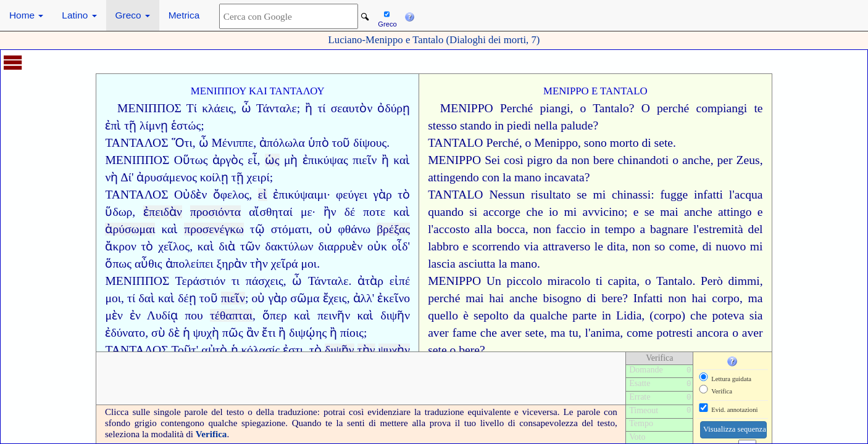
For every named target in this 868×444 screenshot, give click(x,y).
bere (604, 160)
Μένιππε (232, 143)
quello (443, 315)
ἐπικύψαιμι (300, 195)
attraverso (566, 246)
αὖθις (148, 264)
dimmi (744, 281)
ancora (712, 333)
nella (546, 125)
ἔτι (269, 333)
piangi (555, 108)
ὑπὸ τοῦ (329, 143)
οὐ (325, 229)
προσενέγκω (214, 229)
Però (712, 281)
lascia (442, 264)
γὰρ (382, 195)
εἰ (263, 195)
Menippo (556, 143)
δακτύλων (289, 246)
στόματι (290, 229)
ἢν (330, 212)
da (562, 160)
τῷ (257, 229)
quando (446, 212)
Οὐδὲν (190, 195)
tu (573, 333)
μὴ (291, 160)
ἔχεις (335, 298)
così (514, 160)
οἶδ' (401, 246)
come (682, 246)
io (553, 212)
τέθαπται (231, 315)
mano (528, 177)
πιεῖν (365, 160)
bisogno (562, 298)
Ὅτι (182, 143)
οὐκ (377, 246)
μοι (309, 264)
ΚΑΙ (258, 91)
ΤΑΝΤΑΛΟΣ (136, 143)
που (194, 315)
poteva (728, 315)
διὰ (227, 246)
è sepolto (486, 315)
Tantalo (611, 108)
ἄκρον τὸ (129, 246)
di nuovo (724, 246)
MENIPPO (566, 91)
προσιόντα (215, 212)
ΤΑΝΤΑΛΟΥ (297, 91)
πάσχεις (265, 281)
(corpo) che (678, 315)
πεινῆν (334, 315)
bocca (511, 229)
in (607, 315)
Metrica (184, 15)
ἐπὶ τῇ (121, 125)
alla (483, 229)
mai (669, 212)
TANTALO (624, 91)
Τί (192, 108)
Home (26, 15)
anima (605, 333)
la (503, 264)
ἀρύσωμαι (130, 229)
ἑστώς (186, 125)
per (725, 160)
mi (757, 246)
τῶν (250, 246)
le (599, 246)
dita (616, 246)
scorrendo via (506, 246)
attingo (735, 212)
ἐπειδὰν (162, 212)
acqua (749, 195)
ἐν (135, 315)
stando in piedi (495, 125)
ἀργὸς (228, 160)
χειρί (258, 177)
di (646, 143)
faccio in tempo (596, 229)
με (307, 212)
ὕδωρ (119, 212)
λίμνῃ (154, 125)
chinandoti (644, 160)
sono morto (611, 143)
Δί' (127, 177)
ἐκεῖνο (394, 298)
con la (497, 177)
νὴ (111, 177)
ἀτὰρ (370, 281)
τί (321, 108)
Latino (79, 15)
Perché (516, 108)
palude (577, 125)
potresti (674, 333)
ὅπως (118, 264)
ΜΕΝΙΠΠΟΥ (219, 91)
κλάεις (218, 108)
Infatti (648, 298)
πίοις (352, 333)
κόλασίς (261, 350)
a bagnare (664, 229)
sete (664, 143)
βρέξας (393, 229)
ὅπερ (275, 315)
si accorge (495, 212)
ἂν (253, 333)
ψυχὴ (206, 333)
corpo (726, 298)
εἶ (252, 160)
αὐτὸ (214, 350)
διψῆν (395, 315)
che (534, 212)
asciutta (477, 264)
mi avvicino (594, 212)
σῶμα (305, 298)
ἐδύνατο (125, 333)
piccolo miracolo (548, 281)
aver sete (522, 333)
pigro (540, 160)
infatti (708, 195)
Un (494, 281)
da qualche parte (555, 315)
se (582, 195)
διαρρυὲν (340, 246)
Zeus (748, 160)
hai (496, 298)
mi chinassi (622, 195)
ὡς (272, 160)
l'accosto (449, 229)
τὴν (259, 264)
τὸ (404, 195)
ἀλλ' (364, 298)
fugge (674, 195)
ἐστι (293, 350)
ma (756, 298)
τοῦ (209, 298)
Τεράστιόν (200, 281)
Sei (492, 160)
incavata (564, 177)
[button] (409, 15)
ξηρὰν (232, 264)
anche (696, 160)
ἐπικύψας (325, 160)
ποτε (374, 212)
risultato (551, 195)
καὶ (402, 160)
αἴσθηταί (271, 212)
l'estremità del (728, 229)
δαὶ (147, 298)
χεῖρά (285, 264)
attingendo (453, 177)
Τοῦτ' (185, 350)
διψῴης (308, 333)
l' (732, 195)
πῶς (233, 333)
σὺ (158, 333)
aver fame (452, 333)
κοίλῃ (214, 177)
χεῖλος (174, 246)
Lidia (629, 315)
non (580, 160)
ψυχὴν (394, 350)
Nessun (507, 195)
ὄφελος (231, 195)
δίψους (370, 143)
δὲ (173, 333)
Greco (133, 15)
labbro (443, 246)
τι (236, 281)
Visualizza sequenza (735, 429)
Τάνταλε (277, 108)
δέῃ (187, 298)
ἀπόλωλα (282, 143)
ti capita (616, 281)
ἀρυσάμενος (166, 177)
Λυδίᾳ (162, 315)
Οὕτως (191, 160)
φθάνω (354, 229)
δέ (350, 212)
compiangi (721, 108)
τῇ (238, 177)
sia (756, 315)
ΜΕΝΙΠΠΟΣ (149, 108)
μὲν (114, 315)
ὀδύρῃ (394, 108)
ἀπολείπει (190, 264)
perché (673, 108)
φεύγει (352, 195)
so (660, 246)
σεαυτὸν (352, 108)
